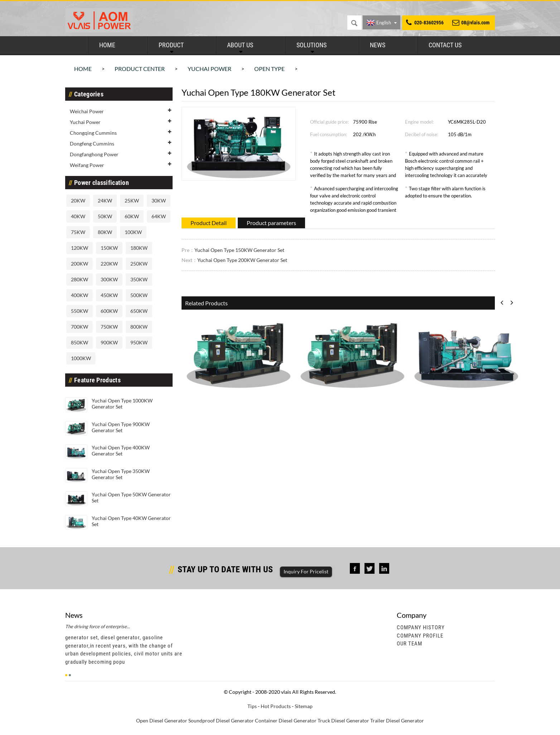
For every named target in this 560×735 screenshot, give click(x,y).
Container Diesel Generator (286, 720)
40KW (78, 216)
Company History (421, 627)
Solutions (312, 45)
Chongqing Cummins (93, 133)
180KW (139, 248)
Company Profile (420, 636)
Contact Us (445, 45)
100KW (133, 232)
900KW (109, 342)
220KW (109, 264)
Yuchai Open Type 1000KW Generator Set (122, 404)
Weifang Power (87, 165)
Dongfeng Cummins (92, 144)
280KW (79, 279)
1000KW (81, 358)
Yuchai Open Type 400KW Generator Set (121, 450)
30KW (159, 201)
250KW (139, 264)
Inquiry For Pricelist (306, 571)
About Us (240, 45)
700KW (79, 327)
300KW (109, 279)
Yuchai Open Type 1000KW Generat (228, 399)
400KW (79, 295)
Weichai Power (87, 111)
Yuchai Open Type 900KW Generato (342, 399)
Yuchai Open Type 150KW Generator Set (239, 250)
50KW (105, 216)
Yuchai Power (209, 69)
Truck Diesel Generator (343, 720)
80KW (105, 232)
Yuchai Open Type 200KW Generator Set (242, 260)
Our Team (409, 644)
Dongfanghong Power (94, 154)
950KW (139, 342)
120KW (79, 248)
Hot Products (276, 706)
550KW (79, 311)
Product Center (140, 69)
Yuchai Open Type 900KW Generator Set (121, 427)
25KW (132, 201)
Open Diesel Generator (162, 720)
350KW (139, 279)
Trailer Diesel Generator (397, 720)
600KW (109, 311)
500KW (139, 295)
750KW (109, 327)
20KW (78, 201)
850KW (79, 342)
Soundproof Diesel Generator (221, 720)
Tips (252, 706)
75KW (78, 232)
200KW (79, 264)
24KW (105, 201)
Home (107, 45)
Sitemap (304, 706)
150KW (109, 248)
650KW (139, 311)
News (378, 45)
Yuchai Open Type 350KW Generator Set (121, 474)
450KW (109, 295)
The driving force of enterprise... (98, 626)
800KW (139, 327)
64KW (159, 216)
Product (171, 45)
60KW (132, 216)
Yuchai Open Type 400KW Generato (456, 399)
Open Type (269, 69)
